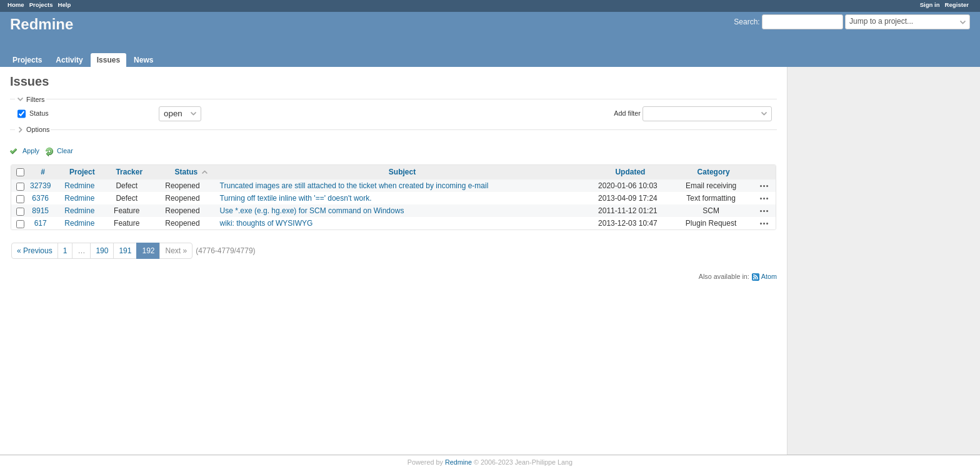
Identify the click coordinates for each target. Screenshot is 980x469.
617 (41, 223)
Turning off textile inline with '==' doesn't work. (296, 198)
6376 (40, 198)
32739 (40, 186)
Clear (65, 151)
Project (82, 172)
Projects (41, 5)
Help (65, 5)
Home (16, 5)
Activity (69, 60)
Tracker (129, 172)
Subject (402, 172)
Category (714, 172)
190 (102, 251)
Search (746, 22)
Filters (35, 99)
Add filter (627, 113)
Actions (764, 186)
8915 (40, 211)
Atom (769, 276)
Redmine (79, 186)
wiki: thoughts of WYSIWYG (267, 223)
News (143, 60)
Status (38, 113)
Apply (31, 151)
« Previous (35, 251)
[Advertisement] (850, 263)
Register (957, 5)
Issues (108, 60)
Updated (630, 172)
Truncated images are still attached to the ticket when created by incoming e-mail (354, 186)
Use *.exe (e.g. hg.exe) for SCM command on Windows (312, 211)
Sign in (930, 5)
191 (125, 251)
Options (38, 129)
